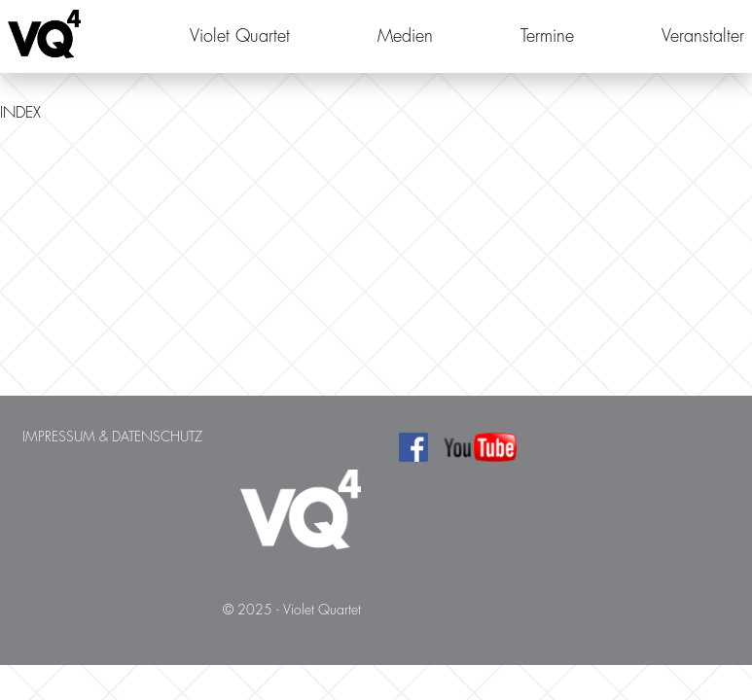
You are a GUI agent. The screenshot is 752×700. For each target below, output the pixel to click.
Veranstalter (703, 36)
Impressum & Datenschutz (112, 437)
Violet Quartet (240, 36)
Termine (547, 36)
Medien (405, 36)
